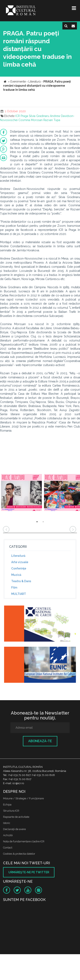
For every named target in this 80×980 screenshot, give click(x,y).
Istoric (7, 823)
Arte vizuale (20, 562)
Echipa (7, 805)
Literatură (18, 556)
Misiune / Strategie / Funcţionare (23, 798)
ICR (18, 116)
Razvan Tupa (52, 120)
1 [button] (37, 522)
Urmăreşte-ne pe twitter (29, 872)
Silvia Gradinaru (39, 116)
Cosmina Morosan (30, 120)
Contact (8, 848)
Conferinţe (19, 568)
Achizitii (8, 835)
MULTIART (19, 594)
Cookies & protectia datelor (19, 854)
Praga (24, 116)
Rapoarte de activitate (16, 817)
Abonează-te (40, 741)
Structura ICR (11, 811)
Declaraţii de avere (14, 829)
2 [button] (43, 522)
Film (14, 588)
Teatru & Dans (21, 581)
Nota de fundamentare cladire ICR (24, 841)
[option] (21, 493)
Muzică (16, 575)
